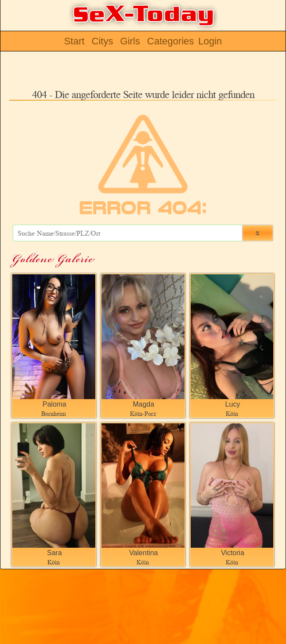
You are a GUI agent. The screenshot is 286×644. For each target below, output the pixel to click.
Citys (103, 41)
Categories (170, 41)
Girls (130, 41)
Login (210, 41)
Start (74, 41)
